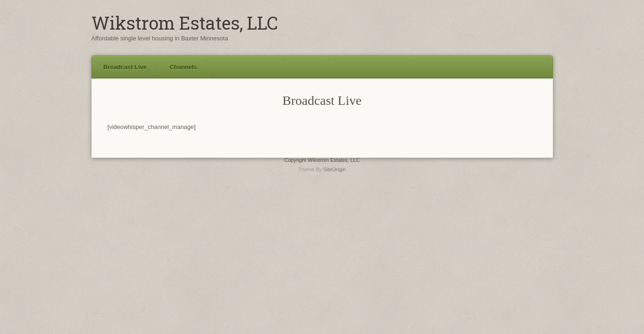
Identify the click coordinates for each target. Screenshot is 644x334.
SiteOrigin (335, 169)
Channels (184, 67)
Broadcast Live (125, 67)
